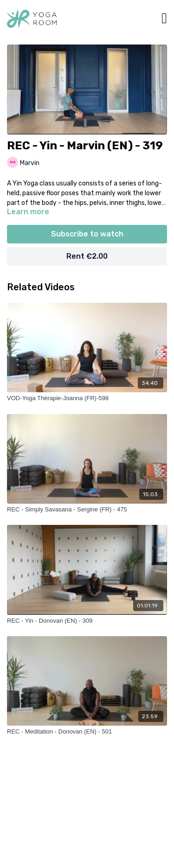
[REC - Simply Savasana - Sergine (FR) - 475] (87, 510)
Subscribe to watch (87, 234)
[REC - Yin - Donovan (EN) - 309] (87, 621)
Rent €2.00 (87, 256)
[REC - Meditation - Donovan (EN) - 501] (87, 732)
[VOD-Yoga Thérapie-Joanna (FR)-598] (87, 398)
